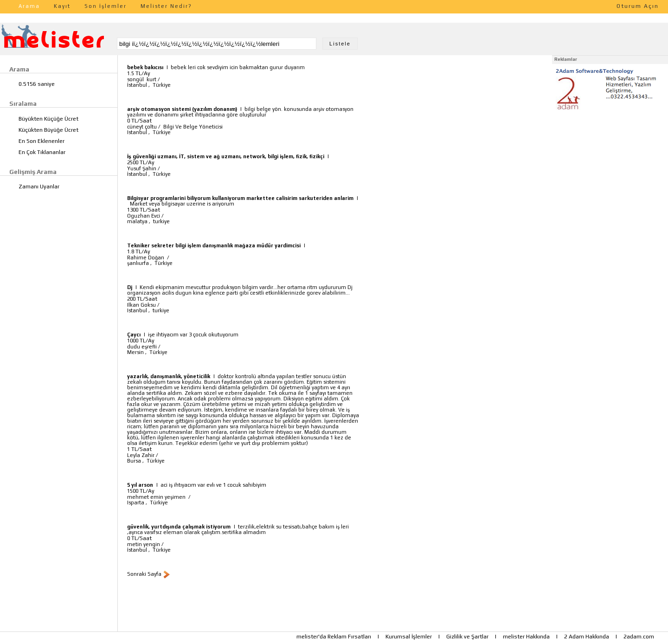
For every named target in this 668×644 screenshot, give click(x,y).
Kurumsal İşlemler (409, 637)
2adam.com (639, 637)
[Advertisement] (610, 171)
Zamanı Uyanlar (39, 187)
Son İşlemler (106, 6)
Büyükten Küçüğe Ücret (48, 119)
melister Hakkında (526, 637)
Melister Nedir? (166, 6)
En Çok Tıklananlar (42, 152)
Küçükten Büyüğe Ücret (48, 130)
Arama (29, 6)
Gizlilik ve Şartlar (467, 637)
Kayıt (62, 6)
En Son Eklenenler (42, 141)
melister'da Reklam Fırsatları (334, 637)
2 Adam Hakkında (587, 637)
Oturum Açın (638, 6)
